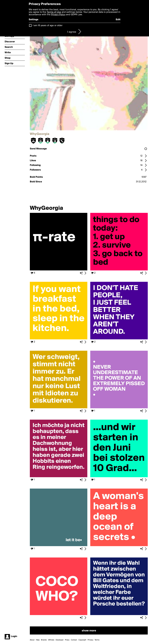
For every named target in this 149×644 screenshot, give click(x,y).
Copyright (82, 640)
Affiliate (51, 640)
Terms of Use (54, 12)
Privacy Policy (58, 15)
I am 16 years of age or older (48, 26)
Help (38, 640)
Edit (118, 20)
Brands (44, 640)
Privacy (90, 640)
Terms (97, 640)
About (32, 640)
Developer (60, 640)
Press (67, 640)
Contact (74, 640)
